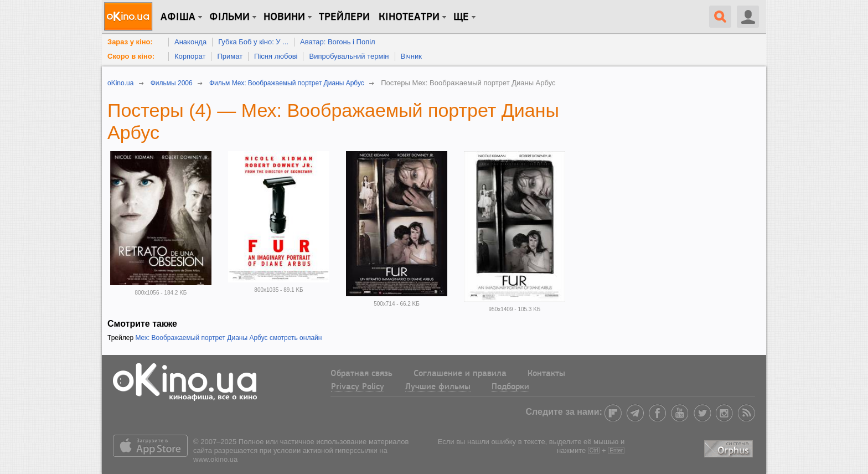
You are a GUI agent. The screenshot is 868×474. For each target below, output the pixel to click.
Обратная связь (361, 374)
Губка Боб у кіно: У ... (253, 42)
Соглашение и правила (460, 374)
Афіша (178, 17)
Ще (461, 17)
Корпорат (190, 56)
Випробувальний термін (349, 56)
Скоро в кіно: (131, 56)
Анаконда (190, 42)
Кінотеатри (409, 17)
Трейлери (344, 17)
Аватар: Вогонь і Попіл (338, 42)
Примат (230, 56)
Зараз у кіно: (130, 42)
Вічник (411, 56)
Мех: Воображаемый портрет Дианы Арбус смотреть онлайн (228, 338)
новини (284, 17)
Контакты (546, 374)
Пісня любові (276, 56)
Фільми (229, 17)
